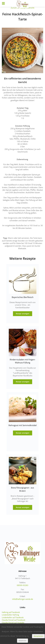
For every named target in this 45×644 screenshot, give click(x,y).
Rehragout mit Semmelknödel (23, 425)
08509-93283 (22, 585)
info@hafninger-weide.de (22, 599)
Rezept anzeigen (23, 314)
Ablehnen (22, 641)
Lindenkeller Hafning (10, 615)
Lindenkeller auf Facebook (13, 617)
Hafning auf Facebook (11, 612)
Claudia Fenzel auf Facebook (13, 620)
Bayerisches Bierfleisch (23, 297)
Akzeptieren (38, 636)
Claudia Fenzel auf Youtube (13, 623)
